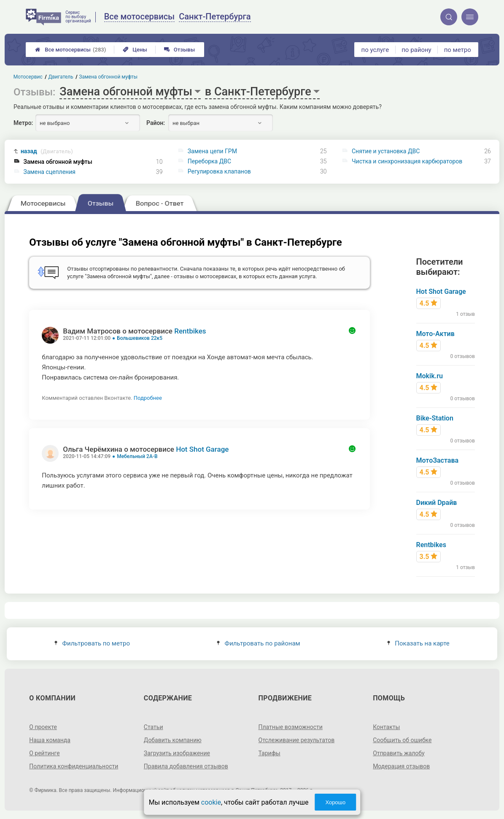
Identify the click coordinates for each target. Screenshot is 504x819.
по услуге (375, 50)
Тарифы (270, 753)
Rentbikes (190, 331)
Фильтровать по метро (92, 643)
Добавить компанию (173, 740)
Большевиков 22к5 (140, 338)
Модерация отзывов (401, 766)
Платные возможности (291, 727)
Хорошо (335, 802)
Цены (135, 50)
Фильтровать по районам (258, 643)
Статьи (154, 727)
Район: (156, 123)
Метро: (23, 123)
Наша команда (50, 740)
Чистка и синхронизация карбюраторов (407, 161)
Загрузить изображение (177, 753)
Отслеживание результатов (297, 740)
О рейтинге (44, 753)
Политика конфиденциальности (74, 766)
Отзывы (179, 50)
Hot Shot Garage (202, 449)
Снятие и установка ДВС (386, 151)
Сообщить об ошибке (402, 740)
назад (47, 151)
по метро (458, 50)
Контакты (386, 727)
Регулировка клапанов (219, 171)
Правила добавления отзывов (186, 766)
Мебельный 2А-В (137, 456)
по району (416, 50)
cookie (211, 802)
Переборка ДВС (209, 161)
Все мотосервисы (70, 50)
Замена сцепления (50, 172)
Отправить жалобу (399, 753)
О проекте (43, 727)
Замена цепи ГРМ (212, 151)
